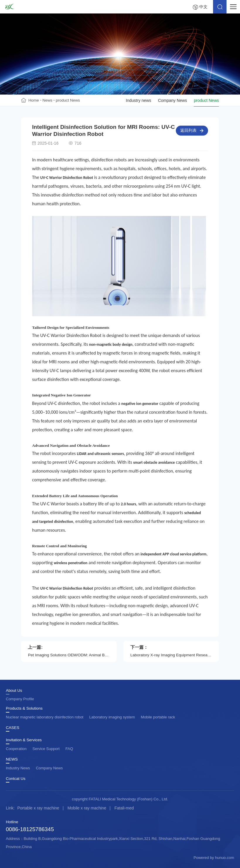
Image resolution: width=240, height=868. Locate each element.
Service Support (46, 749)
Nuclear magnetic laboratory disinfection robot (45, 717)
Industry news (138, 100)
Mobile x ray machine (87, 808)
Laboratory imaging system (112, 717)
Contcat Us (16, 779)
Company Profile (20, 699)
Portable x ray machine (38, 808)
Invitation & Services (24, 740)
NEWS (12, 759)
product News (68, 100)
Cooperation (16, 749)
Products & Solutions (24, 708)
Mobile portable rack (158, 717)
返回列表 (188, 131)
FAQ (69, 749)
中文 (203, 7)
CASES (13, 728)
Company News (172, 100)
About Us (14, 691)
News (47, 100)
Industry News (18, 768)
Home (34, 100)
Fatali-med (124, 808)
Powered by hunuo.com (214, 858)
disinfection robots (109, 161)
